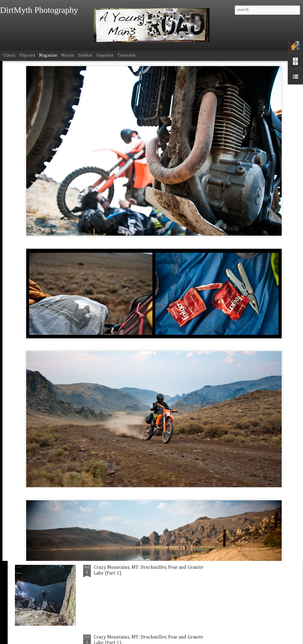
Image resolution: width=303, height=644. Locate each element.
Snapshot (105, 55)
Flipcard (27, 55)
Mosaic (68, 55)
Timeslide (127, 55)
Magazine (48, 55)
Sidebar (85, 55)
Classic (9, 55)
